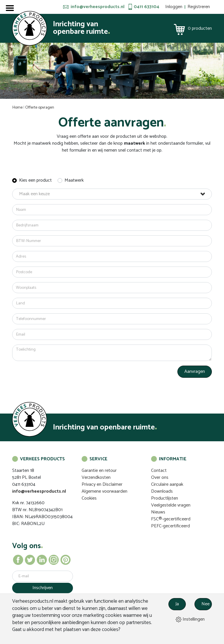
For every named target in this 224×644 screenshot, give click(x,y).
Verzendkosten (96, 478)
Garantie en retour (99, 471)
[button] (112, 194)
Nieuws (158, 512)
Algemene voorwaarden (104, 491)
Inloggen (174, 7)
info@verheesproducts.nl (98, 7)
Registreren (199, 7)
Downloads (162, 491)
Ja (177, 604)
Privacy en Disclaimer (102, 484)
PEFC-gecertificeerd (170, 526)
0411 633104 (146, 7)
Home (18, 108)
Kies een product (35, 180)
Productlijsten (165, 498)
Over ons (160, 478)
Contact (159, 471)
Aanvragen (195, 372)
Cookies (89, 498)
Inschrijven (43, 588)
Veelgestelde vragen (171, 505)
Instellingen (190, 619)
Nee (205, 604)
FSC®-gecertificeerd (171, 519)
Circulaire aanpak (167, 484)
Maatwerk (74, 180)
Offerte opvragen (40, 108)
